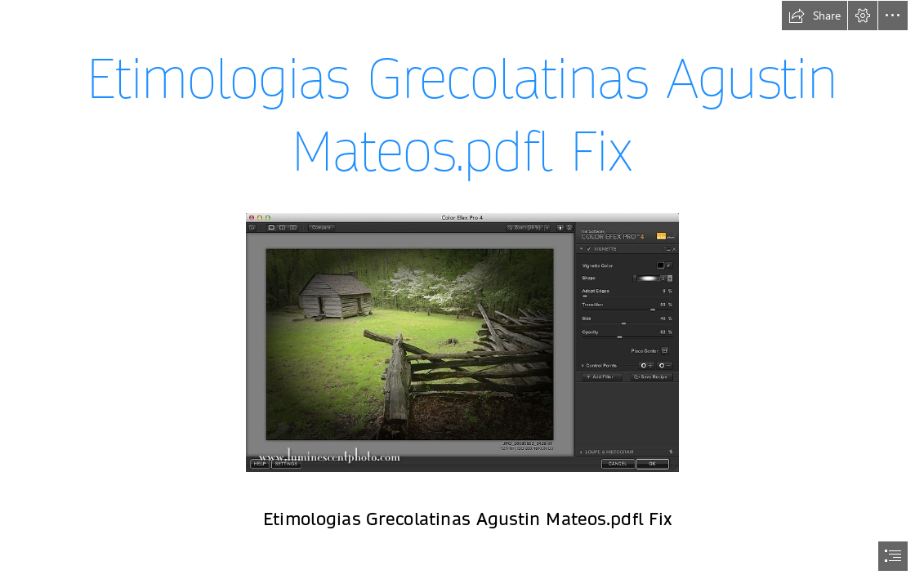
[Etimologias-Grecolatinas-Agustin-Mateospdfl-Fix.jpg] (462, 342)
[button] (815, 16)
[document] (462, 294)
